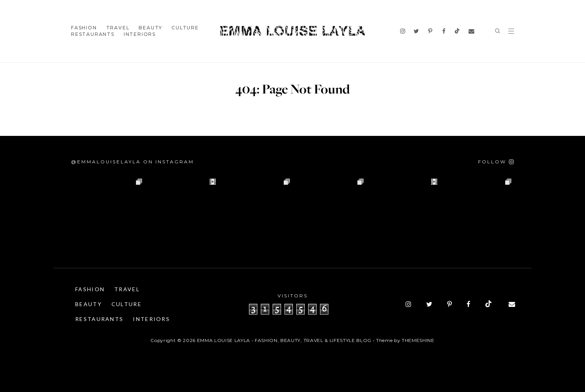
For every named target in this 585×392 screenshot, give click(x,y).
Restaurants (93, 34)
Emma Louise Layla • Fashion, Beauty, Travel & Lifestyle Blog (284, 340)
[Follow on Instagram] (496, 162)
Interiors (140, 34)
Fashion (84, 28)
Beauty (150, 28)
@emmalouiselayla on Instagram (133, 162)
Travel (118, 28)
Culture (185, 28)
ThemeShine (418, 340)
